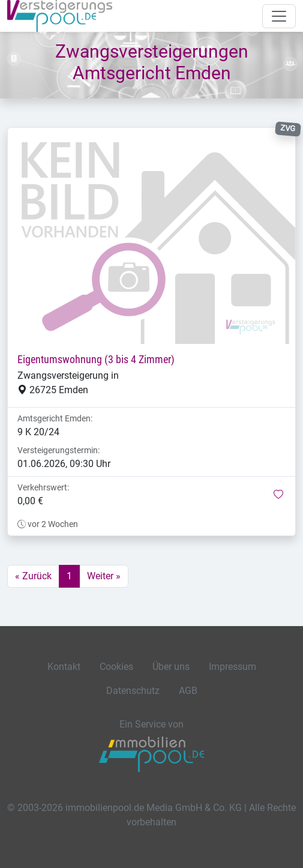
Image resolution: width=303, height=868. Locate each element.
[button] (278, 495)
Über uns (171, 667)
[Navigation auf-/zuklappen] (279, 16)
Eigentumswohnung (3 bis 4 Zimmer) (96, 360)
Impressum (232, 667)
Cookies (116, 667)
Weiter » (104, 576)
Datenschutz (133, 691)
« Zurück (33, 576)
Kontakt (64, 667)
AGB (188, 691)
